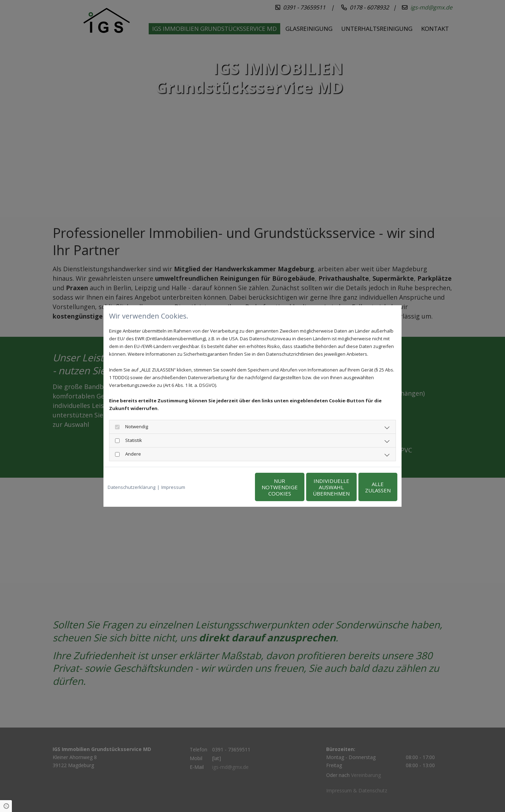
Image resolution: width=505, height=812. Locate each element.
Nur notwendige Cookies (232, 487)
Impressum (173, 487)
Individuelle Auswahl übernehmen (298, 487)
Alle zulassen (365, 487)
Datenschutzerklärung (132, 487)
